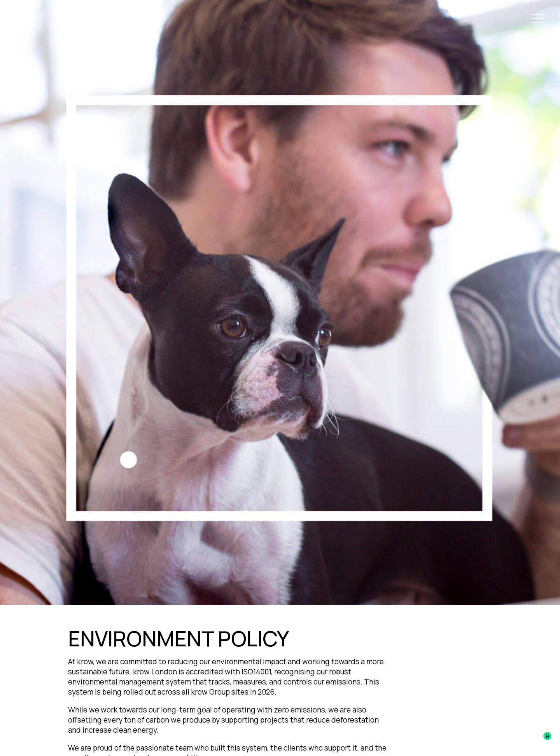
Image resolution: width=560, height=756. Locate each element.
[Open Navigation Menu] (538, 20)
